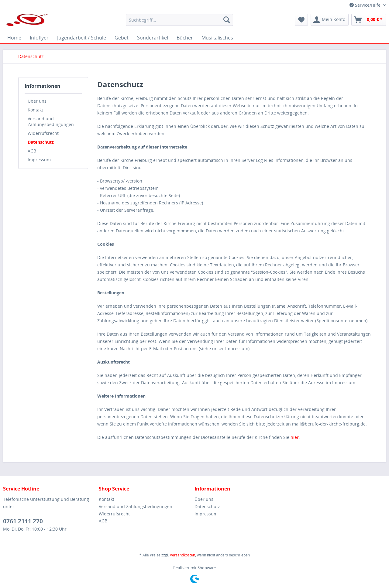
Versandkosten (182, 555)
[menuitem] (179, 20)
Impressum (39, 160)
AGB (32, 151)
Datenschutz (41, 142)
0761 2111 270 (23, 521)
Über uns (37, 101)
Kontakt (35, 110)
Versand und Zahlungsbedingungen (51, 121)
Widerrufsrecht (43, 133)
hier (295, 437)
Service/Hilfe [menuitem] (366, 5)
